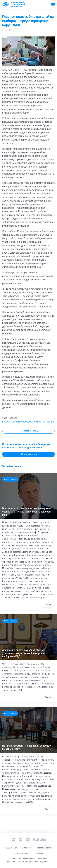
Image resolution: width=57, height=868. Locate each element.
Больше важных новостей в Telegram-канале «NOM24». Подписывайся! (26, 446)
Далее (48, 605)
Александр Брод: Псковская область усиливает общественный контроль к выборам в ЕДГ (24, 653)
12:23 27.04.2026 (10, 713)
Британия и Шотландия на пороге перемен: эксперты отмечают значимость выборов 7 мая (27, 512)
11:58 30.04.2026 (10, 479)
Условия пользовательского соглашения (28, 858)
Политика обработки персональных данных (28, 862)
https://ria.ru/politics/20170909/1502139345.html (28, 422)
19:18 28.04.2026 (10, 621)
